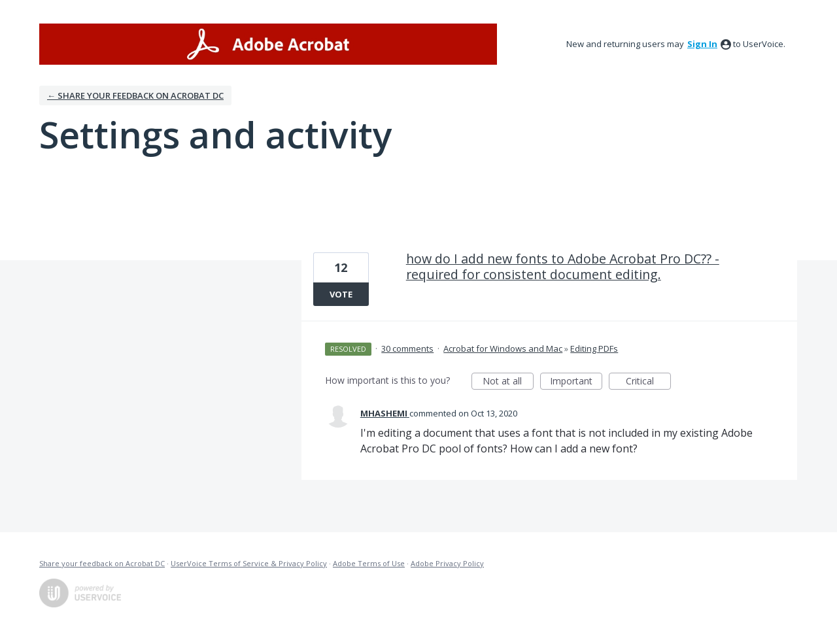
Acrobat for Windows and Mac (503, 348)
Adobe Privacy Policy (447, 563)
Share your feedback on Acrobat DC (102, 563)
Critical (648, 382)
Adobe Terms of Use (369, 563)
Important (576, 382)
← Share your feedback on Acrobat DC (135, 95)
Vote (341, 294)
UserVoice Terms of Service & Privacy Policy (249, 563)
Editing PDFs (594, 348)
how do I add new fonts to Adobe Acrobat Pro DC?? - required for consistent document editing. (563, 266)
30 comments (407, 348)
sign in (702, 44)
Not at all (508, 382)
